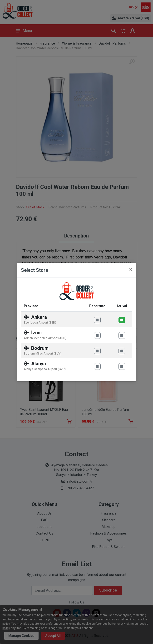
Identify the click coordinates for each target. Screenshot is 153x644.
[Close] (131, 269)
